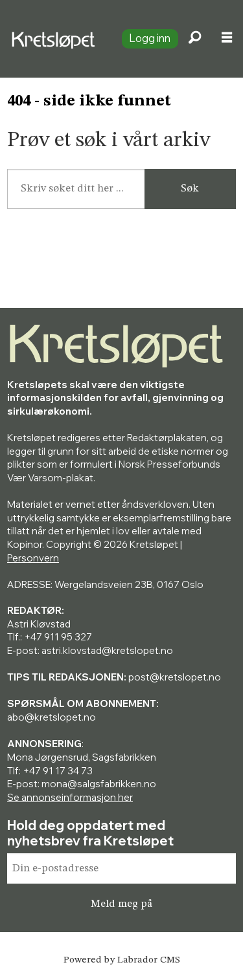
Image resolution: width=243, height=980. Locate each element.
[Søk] (194, 39)
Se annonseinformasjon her (70, 797)
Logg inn (150, 38)
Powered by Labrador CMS (122, 960)
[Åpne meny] (227, 39)
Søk (190, 189)
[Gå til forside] (56, 39)
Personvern (33, 558)
